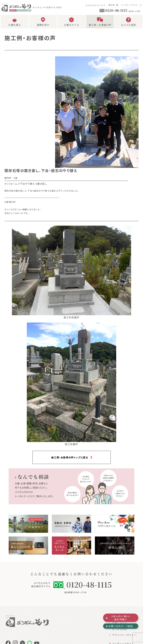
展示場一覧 (114, 5)
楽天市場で (121, 618)
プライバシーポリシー (124, 635)
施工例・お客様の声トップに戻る (70, 457)
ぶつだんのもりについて (95, 5)
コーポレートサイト (130, 5)
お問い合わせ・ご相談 (121, 626)
